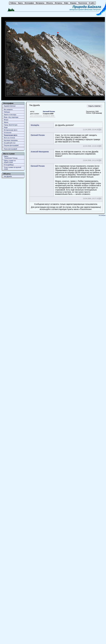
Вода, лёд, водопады (11, 117)
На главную (102, 215)
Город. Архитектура (11, 125)
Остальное (8, 133)
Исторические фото (11, 130)
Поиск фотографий (10, 149)
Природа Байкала (87, 7)
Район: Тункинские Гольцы (11, 157)
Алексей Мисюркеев (40, 152)
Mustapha (35, 125)
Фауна (6, 122)
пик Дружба (8, 176)
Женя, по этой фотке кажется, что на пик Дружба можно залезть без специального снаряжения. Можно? (77, 154)
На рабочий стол (10, 143)
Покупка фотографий (11, 145)
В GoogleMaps (9, 165)
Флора (6, 120)
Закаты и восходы (10, 115)
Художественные (10, 106)
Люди (6, 127)
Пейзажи (7, 112)
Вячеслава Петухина (93, 10)
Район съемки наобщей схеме (10, 161)
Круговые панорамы (11, 140)
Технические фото (11, 135)
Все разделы (8, 109)
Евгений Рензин (49, 111)
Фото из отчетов (9, 138)
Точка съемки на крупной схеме (12, 168)
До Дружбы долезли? (65, 125)
